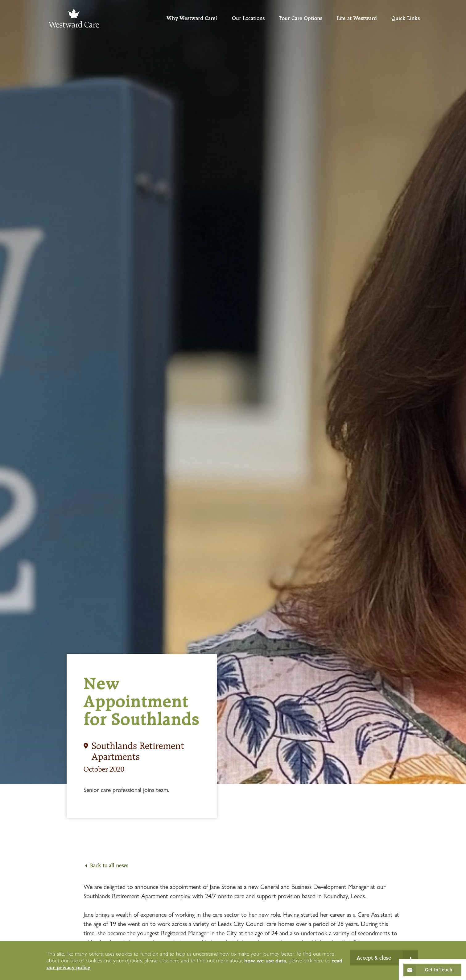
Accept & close (374, 958)
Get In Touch (439, 970)
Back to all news (109, 865)
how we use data (265, 960)
